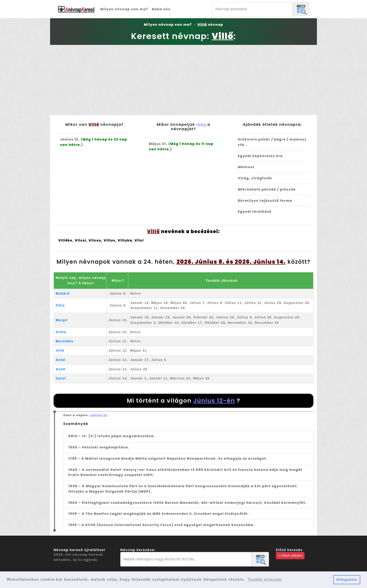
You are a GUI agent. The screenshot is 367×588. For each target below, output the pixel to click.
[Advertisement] (183, 80)
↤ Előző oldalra (290, 556)
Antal (61, 360)
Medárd (63, 293)
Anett (61, 369)
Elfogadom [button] (347, 580)
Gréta (61, 332)
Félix (60, 305)
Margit (62, 320)
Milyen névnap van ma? (124, 9)
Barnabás (65, 341)
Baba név (161, 9)
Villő (60, 350)
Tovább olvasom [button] (264, 579)
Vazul (61, 378)
